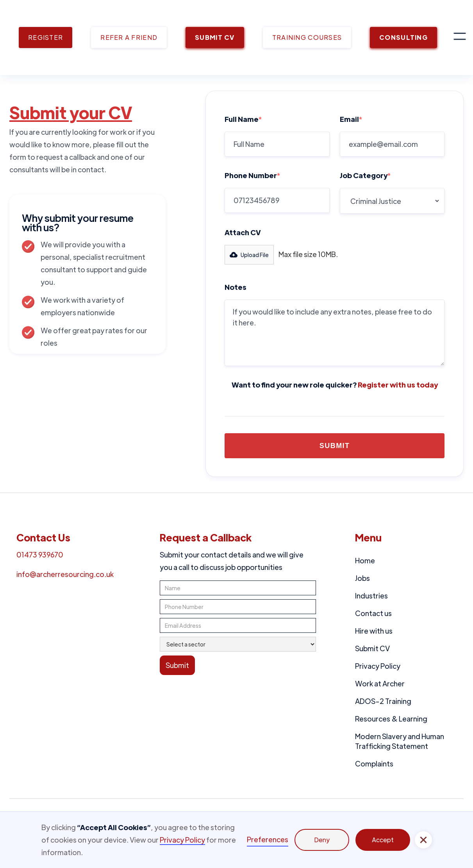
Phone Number (252, 175)
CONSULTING (403, 37)
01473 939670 (40, 555)
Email (351, 119)
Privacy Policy (378, 666)
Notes (236, 287)
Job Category (365, 175)
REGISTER (46, 37)
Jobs (362, 578)
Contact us (373, 613)
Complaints (374, 764)
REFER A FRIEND (129, 37)
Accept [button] (383, 840)
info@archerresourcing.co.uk (65, 574)
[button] (460, 38)
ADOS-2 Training (383, 701)
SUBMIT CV (215, 37)
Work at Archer (380, 683)
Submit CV (372, 648)
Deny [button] (322, 840)
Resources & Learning (391, 719)
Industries (371, 596)
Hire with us (374, 631)
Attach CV (243, 232)
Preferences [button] (268, 839)
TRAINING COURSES (307, 37)
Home (365, 560)
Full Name (243, 119)
